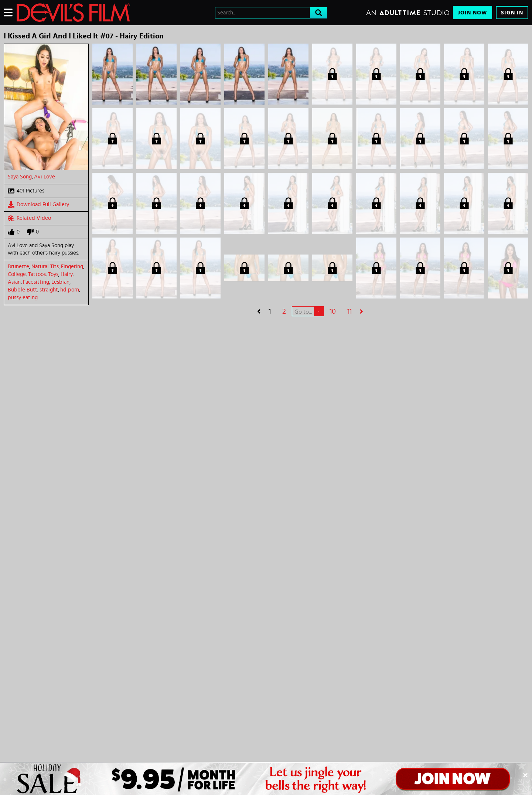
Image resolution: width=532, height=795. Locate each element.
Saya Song (20, 177)
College (17, 274)
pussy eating (23, 298)
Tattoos (37, 274)
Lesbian (60, 282)
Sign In (512, 13)
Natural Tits (45, 267)
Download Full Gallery (38, 205)
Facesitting (36, 282)
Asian (14, 282)
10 (333, 311)
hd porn (70, 290)
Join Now (473, 13)
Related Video (29, 218)
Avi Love (45, 177)
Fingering (72, 267)
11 (349, 311)
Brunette (18, 267)
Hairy (67, 274)
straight (49, 290)
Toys (53, 274)
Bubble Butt (23, 290)
